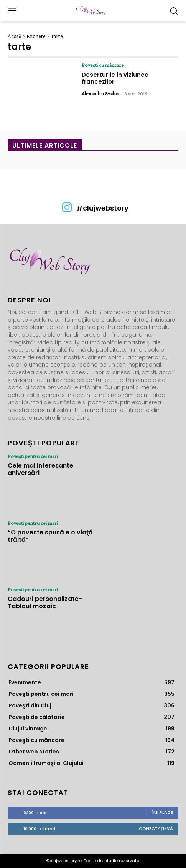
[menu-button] (12, 11)
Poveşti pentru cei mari (33, 456)
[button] (174, 11)
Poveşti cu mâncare (103, 65)
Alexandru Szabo (100, 93)
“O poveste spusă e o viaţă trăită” (50, 536)
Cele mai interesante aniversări (40, 469)
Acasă (15, 36)
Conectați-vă (156, 828)
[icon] (67, 210)
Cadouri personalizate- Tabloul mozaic (45, 602)
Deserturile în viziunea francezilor (115, 78)
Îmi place (163, 812)
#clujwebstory (102, 208)
